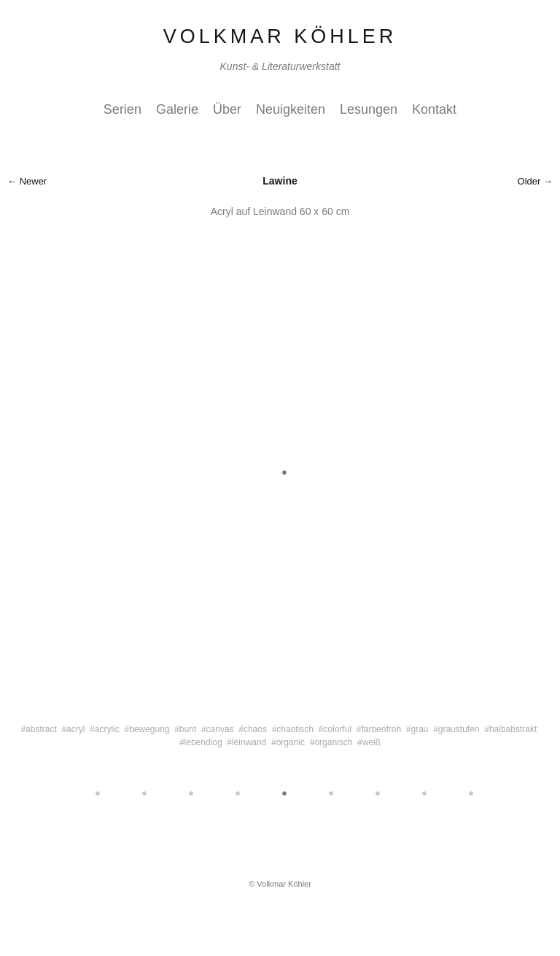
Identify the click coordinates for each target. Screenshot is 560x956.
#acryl (73, 729)
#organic (288, 742)
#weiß (369, 742)
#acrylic (105, 729)
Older (529, 181)
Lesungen (369, 109)
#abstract (38, 729)
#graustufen (456, 729)
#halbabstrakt (510, 729)
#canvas (218, 729)
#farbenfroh (379, 729)
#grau (417, 729)
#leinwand (246, 742)
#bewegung (147, 729)
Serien (122, 109)
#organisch (331, 742)
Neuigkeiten (291, 109)
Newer (34, 181)
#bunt (185, 729)
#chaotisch (293, 729)
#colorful (335, 729)
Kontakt (434, 109)
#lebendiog (201, 742)
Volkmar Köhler (280, 36)
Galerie (177, 109)
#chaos (253, 729)
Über (227, 109)
